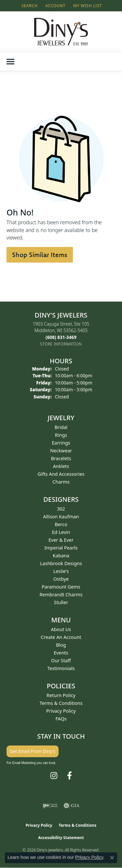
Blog (61, 645)
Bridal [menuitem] (61, 427)
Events (61, 653)
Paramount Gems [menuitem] (61, 587)
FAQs (61, 719)
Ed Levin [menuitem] (61, 532)
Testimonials (61, 668)
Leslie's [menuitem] (61, 571)
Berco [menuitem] (61, 524)
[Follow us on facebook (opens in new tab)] (69, 776)
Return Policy (61, 695)
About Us (61, 629)
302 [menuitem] (61, 509)
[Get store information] (61, 344)
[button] (29, 6)
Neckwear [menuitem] (61, 451)
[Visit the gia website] (72, 806)
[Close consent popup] (112, 858)
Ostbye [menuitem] (61, 579)
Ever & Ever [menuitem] (61, 540)
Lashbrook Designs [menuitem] (61, 563)
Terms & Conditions (61, 703)
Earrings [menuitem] (61, 443)
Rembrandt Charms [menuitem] (61, 595)
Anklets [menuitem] (61, 466)
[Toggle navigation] (10, 62)
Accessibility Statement (61, 838)
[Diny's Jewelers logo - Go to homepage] (61, 32)
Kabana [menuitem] (61, 556)
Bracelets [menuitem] (61, 458)
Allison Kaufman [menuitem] (61, 517)
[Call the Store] (61, 337)
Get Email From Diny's (33, 751)
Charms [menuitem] (61, 482)
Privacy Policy (61, 711)
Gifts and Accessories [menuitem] (61, 474)
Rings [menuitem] (61, 435)
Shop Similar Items (40, 255)
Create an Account (61, 637)
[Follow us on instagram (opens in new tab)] (54, 776)
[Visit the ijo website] (50, 806)
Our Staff (61, 661)
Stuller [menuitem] (61, 602)
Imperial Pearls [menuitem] (61, 548)
